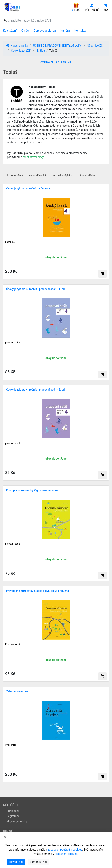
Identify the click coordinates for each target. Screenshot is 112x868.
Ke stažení (10, 31)
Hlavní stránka (17, 46)
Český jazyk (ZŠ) (21, 51)
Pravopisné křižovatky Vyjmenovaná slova (32, 490)
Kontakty (80, 31)
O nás (25, 31)
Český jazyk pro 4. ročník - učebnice (28, 188)
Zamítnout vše (39, 862)
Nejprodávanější (38, 176)
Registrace (13, 816)
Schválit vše (16, 862)
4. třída (41, 51)
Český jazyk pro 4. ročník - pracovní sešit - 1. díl (35, 289)
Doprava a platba (45, 31)
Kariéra (65, 31)
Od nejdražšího (86, 176)
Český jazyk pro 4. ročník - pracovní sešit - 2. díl (35, 390)
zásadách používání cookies (65, 850)
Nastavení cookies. (66, 854)
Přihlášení (13, 811)
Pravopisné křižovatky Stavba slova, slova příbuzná (38, 591)
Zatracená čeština (17, 691)
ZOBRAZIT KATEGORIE (56, 62)
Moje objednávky (17, 821)
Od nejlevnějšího (62, 176)
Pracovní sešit (13, 644)
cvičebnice (11, 745)
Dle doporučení (14, 176)
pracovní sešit (12, 343)
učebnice (10, 242)
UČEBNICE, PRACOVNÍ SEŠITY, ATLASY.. (58, 46)
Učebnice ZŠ (95, 46)
